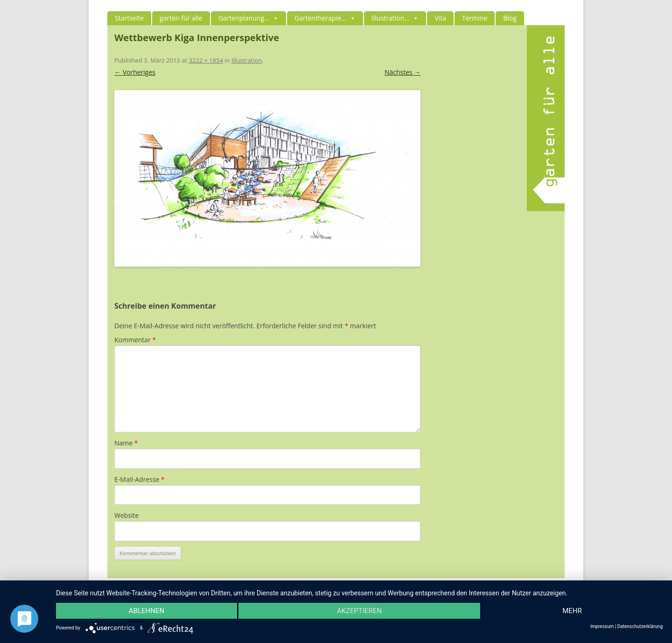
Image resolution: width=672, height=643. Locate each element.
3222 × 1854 (206, 60)
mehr (572, 611)
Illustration (247, 60)
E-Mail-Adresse (140, 479)
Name (126, 443)
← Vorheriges (135, 72)
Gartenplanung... (248, 18)
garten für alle (181, 18)
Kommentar (135, 340)
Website (126, 515)
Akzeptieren (359, 611)
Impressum (602, 627)
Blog (510, 18)
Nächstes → (402, 72)
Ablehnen (147, 611)
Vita (440, 18)
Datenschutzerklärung (640, 627)
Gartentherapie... (325, 18)
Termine (475, 18)
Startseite (129, 18)
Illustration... (395, 18)
